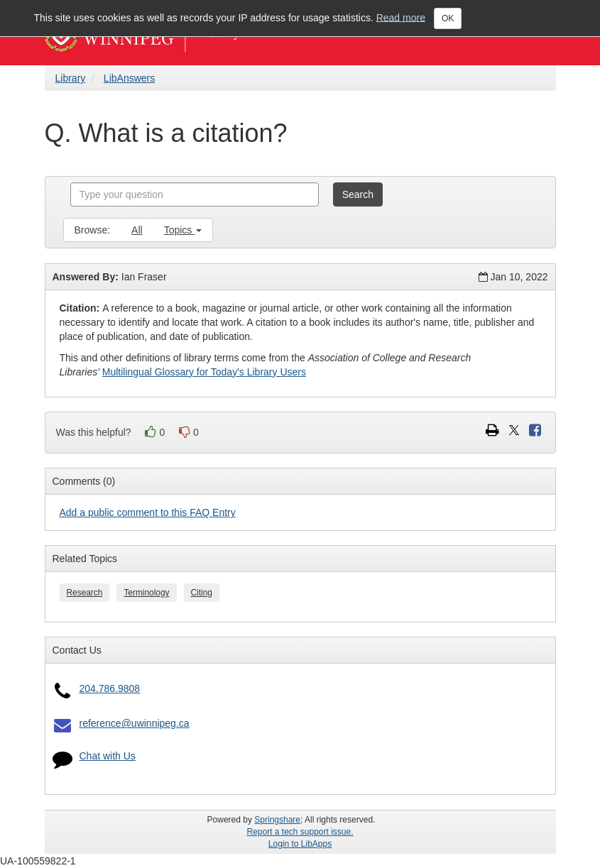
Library (71, 78)
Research (85, 593)
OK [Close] (448, 18)
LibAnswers (129, 78)
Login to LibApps (300, 844)
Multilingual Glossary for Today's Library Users (204, 372)
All (137, 230)
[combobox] (195, 194)
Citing (202, 593)
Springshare (277, 820)
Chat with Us (108, 756)
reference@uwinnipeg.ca (135, 723)
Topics (183, 230)
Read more (401, 17)
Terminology (146, 593)
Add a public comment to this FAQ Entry (148, 512)
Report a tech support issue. (300, 832)
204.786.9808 (110, 688)
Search (358, 194)
